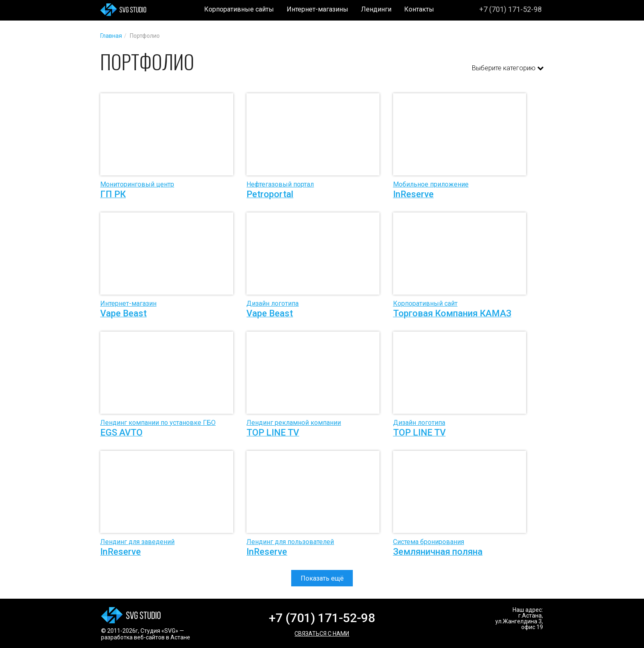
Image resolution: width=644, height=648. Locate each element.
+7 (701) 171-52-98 (511, 9)
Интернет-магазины (317, 9)
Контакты (419, 9)
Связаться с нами (322, 634)
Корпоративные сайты (239, 9)
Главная (111, 36)
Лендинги (376, 9)
